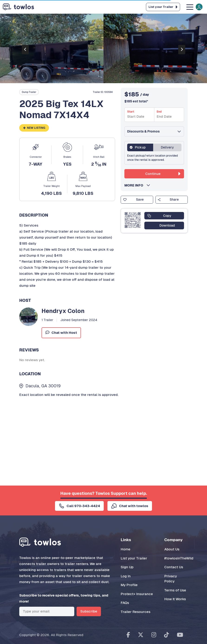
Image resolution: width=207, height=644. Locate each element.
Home (126, 549)
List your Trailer (134, 558)
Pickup (140, 147)
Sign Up (127, 567)
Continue (163, 174)
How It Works (175, 599)
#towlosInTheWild (179, 558)
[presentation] (25, 50)
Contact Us (174, 567)
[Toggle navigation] (194, 7)
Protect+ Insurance (137, 594)
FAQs (125, 603)
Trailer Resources (136, 612)
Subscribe (89, 611)
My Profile (129, 585)
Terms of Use (175, 590)
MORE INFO (135, 185)
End (159, 112)
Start (131, 112)
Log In (126, 576)
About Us (172, 549)
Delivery (167, 147)
